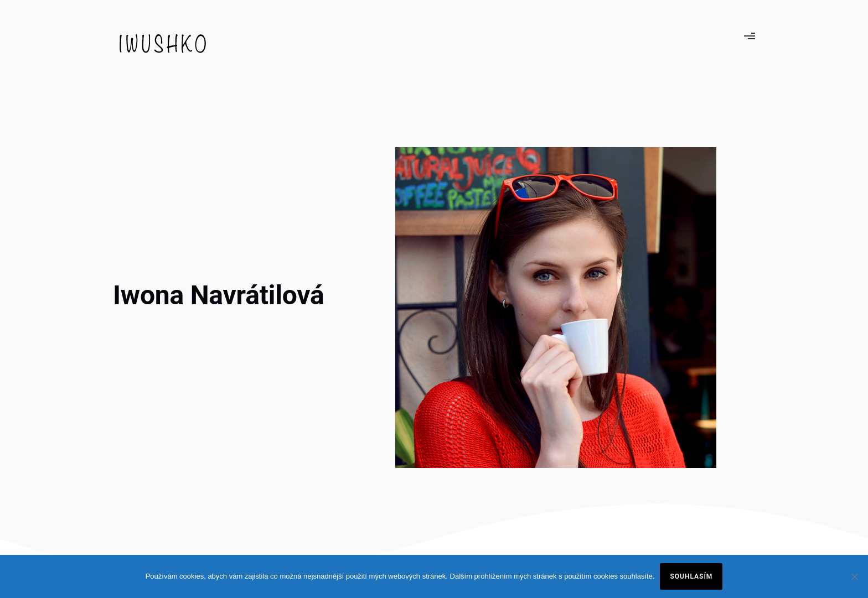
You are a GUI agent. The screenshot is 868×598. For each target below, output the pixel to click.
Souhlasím (691, 576)
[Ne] (854, 576)
